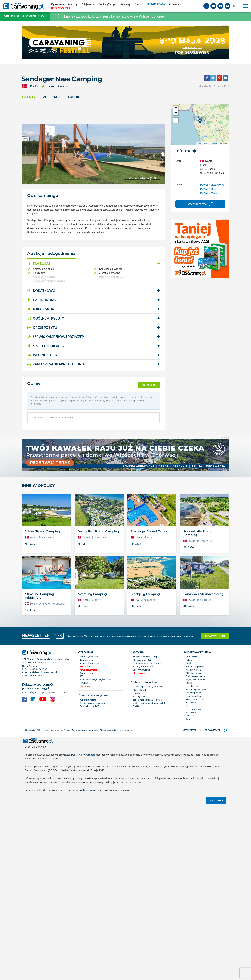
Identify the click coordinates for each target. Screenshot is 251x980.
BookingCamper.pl (141, 670)
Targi (188, 719)
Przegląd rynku (193, 686)
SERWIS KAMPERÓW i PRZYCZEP (56, 337)
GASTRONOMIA (42, 300)
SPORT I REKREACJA (46, 346)
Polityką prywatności (91, 789)
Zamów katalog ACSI (90, 706)
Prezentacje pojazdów (196, 689)
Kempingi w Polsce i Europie (146, 657)
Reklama (85, 666)
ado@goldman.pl (37, 676)
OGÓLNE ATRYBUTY (46, 318)
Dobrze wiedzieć (194, 696)
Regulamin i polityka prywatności (95, 680)
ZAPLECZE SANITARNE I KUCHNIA (56, 364)
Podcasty (190, 716)
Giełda (136, 706)
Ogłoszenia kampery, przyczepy (148, 663)
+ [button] (176, 108)
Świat (188, 663)
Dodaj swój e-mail (215, 636)
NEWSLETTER (36, 635)
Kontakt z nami (87, 673)
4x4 (188, 706)
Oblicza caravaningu (195, 676)
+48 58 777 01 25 (39, 669)
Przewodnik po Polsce (196, 666)
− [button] (176, 113)
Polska (189, 660)
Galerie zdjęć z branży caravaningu (149, 687)
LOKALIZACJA (41, 309)
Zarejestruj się (86, 660)
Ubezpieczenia (86, 686)
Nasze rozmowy (193, 709)
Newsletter (85, 683)
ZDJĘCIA (53, 97)
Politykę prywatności (83, 754)
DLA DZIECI (39, 263)
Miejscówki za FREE (142, 660)
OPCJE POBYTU (42, 327)
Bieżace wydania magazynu (93, 703)
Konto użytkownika (89, 657)
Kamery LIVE (139, 696)
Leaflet (200, 143)
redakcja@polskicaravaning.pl (43, 672)
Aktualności (191, 657)
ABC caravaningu (194, 673)
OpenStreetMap (212, 143)
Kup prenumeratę (88, 700)
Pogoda (136, 693)
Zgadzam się (216, 800)
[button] (93, 263)
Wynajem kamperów (196, 680)
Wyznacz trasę (200, 204)
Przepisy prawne (194, 693)
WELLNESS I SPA (42, 355)
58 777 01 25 (32, 666)
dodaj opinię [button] (149, 385)
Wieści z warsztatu (195, 699)
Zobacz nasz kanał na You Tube (147, 700)
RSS (81, 676)
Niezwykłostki (193, 712)
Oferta (29, 97)
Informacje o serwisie (90, 663)
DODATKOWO (41, 291)
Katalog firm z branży (143, 666)
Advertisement (88, 670)
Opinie (74, 97)
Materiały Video (140, 690)
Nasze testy (191, 703)
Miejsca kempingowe (25, 16)
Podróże (190, 683)
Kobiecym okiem (194, 670)
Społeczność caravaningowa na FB (149, 703)
